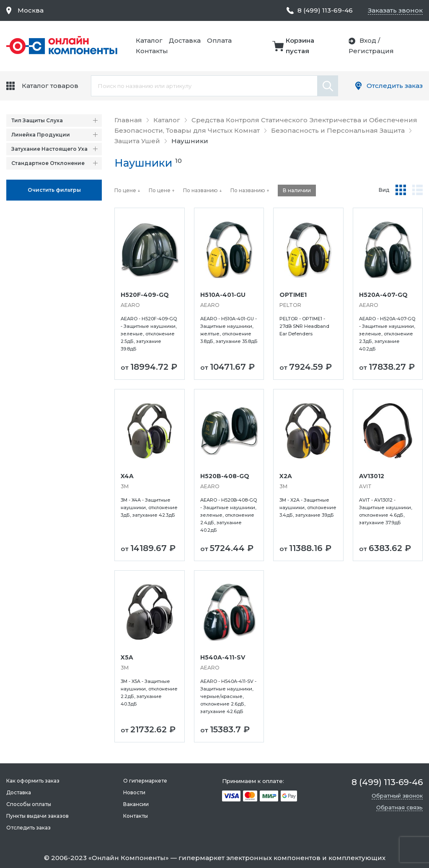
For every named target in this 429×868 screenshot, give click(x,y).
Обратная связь (399, 807)
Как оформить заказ (33, 781)
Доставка (185, 40)
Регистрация (371, 51)
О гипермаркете (145, 781)
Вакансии (136, 804)
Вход (368, 40)
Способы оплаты (29, 804)
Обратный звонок (397, 796)
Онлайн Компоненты (129, 858)
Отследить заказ (395, 86)
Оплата (219, 40)
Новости (134, 792)
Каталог (149, 40)
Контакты (152, 51)
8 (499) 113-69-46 (325, 10)
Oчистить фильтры (54, 190)
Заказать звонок (395, 10)
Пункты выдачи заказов (37, 816)
